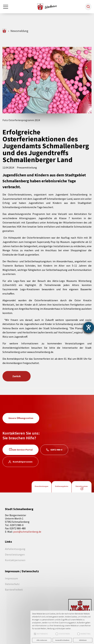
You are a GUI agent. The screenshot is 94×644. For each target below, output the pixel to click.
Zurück (17, 376)
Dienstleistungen (42, 486)
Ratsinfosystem (82, 486)
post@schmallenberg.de (27, 532)
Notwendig (41, 634)
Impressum (11, 578)
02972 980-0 (56, 450)
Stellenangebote (62, 486)
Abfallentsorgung (15, 549)
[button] (88, 7)
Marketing (84, 634)
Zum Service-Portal (22, 450)
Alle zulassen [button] (42, 640)
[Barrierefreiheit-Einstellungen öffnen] (89, 327)
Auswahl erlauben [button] (62, 640)
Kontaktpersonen (23, 462)
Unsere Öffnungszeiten (21, 418)
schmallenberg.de (5, 31)
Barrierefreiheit (14, 590)
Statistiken (63, 634)
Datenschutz (12, 584)
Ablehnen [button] (83, 640)
